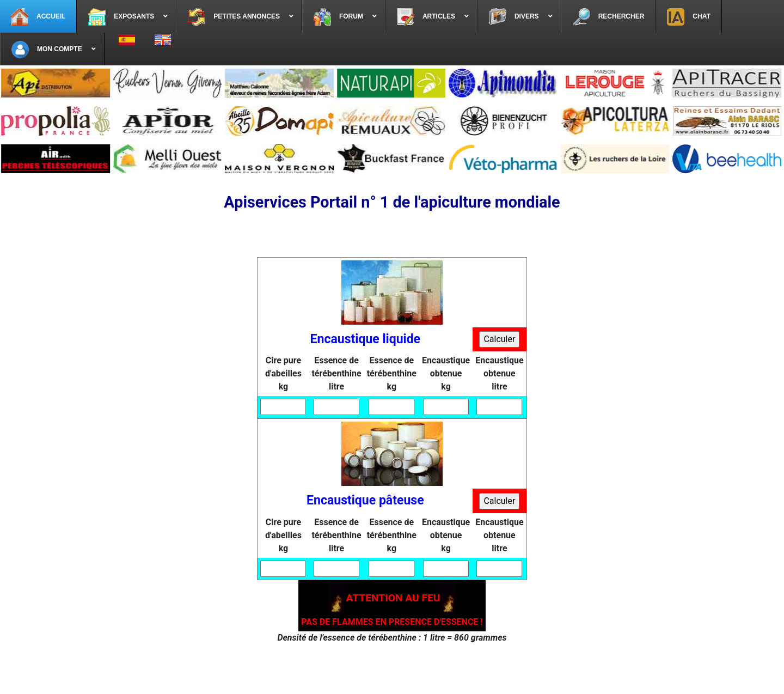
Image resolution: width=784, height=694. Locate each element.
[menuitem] (38, 16)
